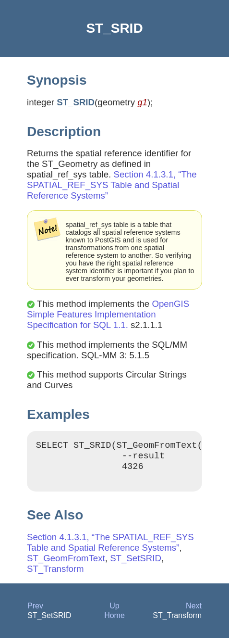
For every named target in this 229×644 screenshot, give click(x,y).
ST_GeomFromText (66, 564)
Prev (35, 612)
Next (194, 612)
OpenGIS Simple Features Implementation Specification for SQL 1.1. (108, 314)
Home (114, 621)
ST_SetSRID (136, 564)
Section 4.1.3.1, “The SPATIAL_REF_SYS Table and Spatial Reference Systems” (112, 185)
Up (114, 612)
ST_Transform (55, 575)
